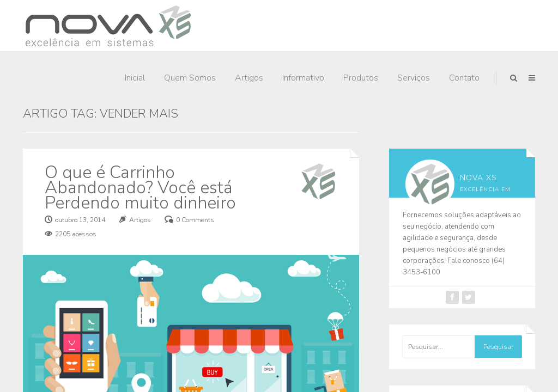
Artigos (249, 78)
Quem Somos (190, 78)
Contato (464, 78)
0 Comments (195, 220)
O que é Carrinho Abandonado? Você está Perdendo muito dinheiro (140, 188)
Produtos (361, 78)
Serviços (414, 78)
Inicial (135, 78)
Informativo (303, 78)
